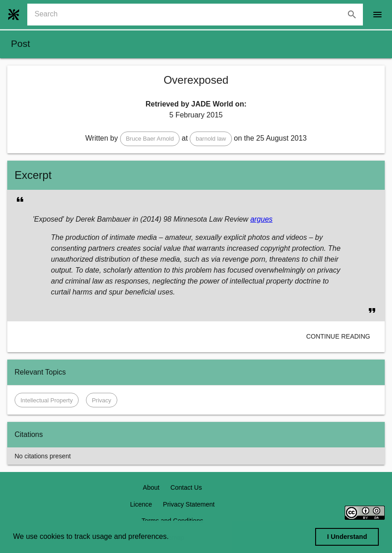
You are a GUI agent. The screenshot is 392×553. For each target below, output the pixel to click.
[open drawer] (377, 15)
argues (261, 219)
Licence (141, 504)
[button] (150, 139)
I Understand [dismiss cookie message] (347, 537)
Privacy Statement (189, 504)
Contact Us (186, 487)
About (151, 487)
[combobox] (199, 15)
